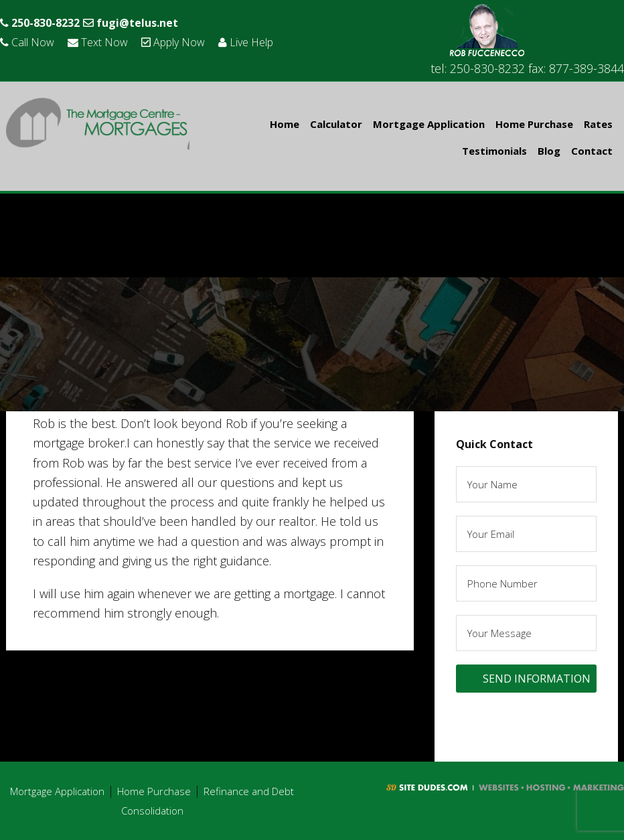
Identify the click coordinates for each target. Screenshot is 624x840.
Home (285, 124)
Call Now (30, 42)
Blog (549, 151)
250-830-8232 (45, 22)
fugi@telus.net (145, 22)
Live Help (271, 42)
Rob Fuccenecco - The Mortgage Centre (98, 126)
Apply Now (190, 42)
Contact (592, 151)
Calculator (336, 124)
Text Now (107, 42)
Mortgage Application (429, 124)
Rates (598, 124)
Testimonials (494, 151)
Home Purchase (534, 124)
